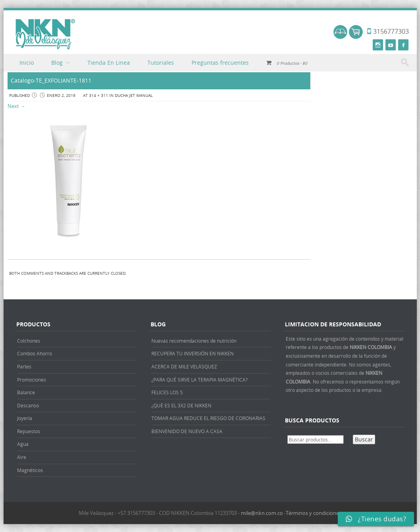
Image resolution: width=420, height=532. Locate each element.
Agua (23, 444)
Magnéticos (30, 470)
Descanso (28, 405)
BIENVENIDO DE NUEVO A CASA (187, 431)
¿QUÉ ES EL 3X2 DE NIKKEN (181, 405)
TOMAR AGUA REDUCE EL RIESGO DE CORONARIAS (208, 418)
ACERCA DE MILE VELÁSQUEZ (184, 366)
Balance (26, 392)
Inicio (27, 63)
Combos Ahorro (35, 353)
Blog (57, 63)
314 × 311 (99, 95)
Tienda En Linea (109, 63)
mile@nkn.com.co (262, 513)
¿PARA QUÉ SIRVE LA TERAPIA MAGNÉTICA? (199, 380)
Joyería (25, 418)
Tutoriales (161, 63)
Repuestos (29, 431)
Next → (16, 106)
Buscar (364, 439)
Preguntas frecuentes (220, 63)
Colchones (29, 341)
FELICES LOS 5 (167, 392)
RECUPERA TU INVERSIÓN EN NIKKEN (193, 353)
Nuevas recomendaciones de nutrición (194, 341)
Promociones (32, 380)
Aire (22, 457)
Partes (24, 366)
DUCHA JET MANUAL (134, 95)
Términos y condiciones (314, 513)
